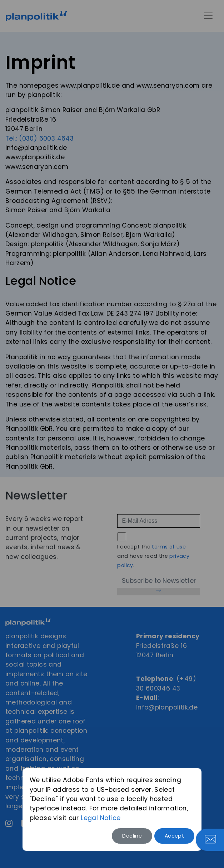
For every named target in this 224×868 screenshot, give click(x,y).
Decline (132, 836)
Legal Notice (101, 818)
